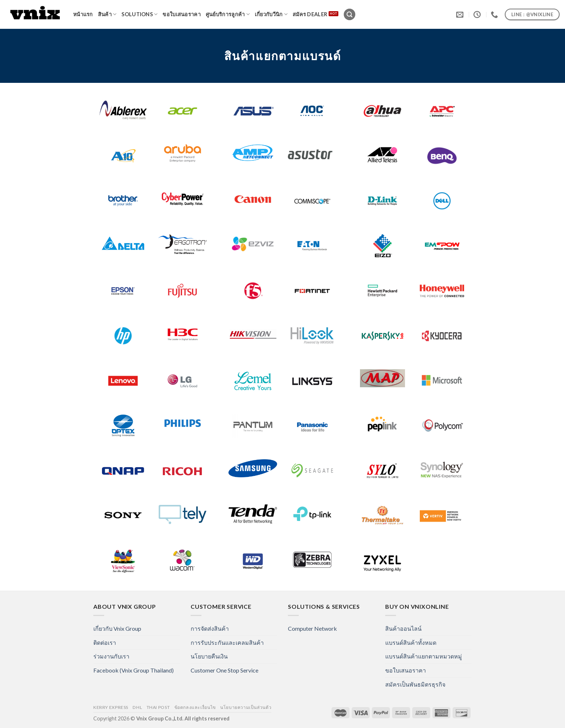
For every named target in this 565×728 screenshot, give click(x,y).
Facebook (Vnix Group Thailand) (134, 670)
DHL (137, 707)
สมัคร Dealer (310, 14)
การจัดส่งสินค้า (210, 628)
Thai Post (158, 707)
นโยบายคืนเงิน (209, 656)
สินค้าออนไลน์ (403, 628)
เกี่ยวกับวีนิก (271, 14)
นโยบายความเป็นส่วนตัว (246, 707)
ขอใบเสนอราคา (181, 14)
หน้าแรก (83, 14)
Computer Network (312, 628)
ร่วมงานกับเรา (111, 656)
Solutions (139, 14)
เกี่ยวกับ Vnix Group (117, 628)
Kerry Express (111, 707)
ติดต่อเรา (105, 642)
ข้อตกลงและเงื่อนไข (195, 707)
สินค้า (107, 14)
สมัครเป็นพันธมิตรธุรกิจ (415, 684)
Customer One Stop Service (224, 670)
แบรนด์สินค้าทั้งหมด (411, 642)
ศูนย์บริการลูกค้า (228, 14)
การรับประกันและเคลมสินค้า (227, 642)
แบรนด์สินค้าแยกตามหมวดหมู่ (424, 656)
